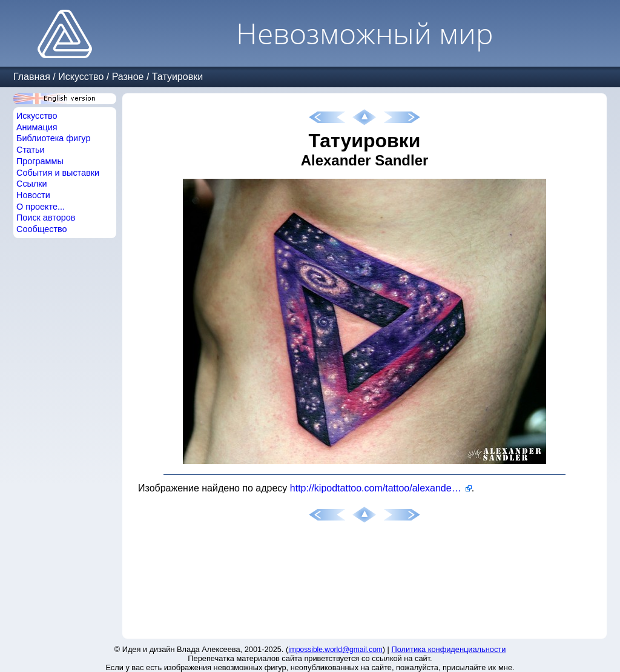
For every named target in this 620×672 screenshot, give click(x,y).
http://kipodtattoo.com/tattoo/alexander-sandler (381, 488)
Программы (40, 161)
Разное (128, 77)
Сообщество (42, 229)
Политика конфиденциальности (449, 649)
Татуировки (177, 77)
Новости (33, 195)
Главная (32, 77)
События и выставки (58, 173)
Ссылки (32, 184)
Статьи (31, 150)
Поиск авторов (46, 218)
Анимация (37, 127)
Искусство (81, 77)
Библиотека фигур (53, 138)
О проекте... (41, 207)
